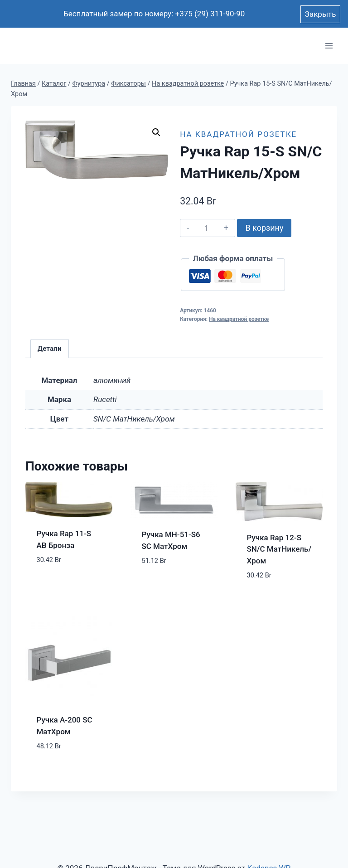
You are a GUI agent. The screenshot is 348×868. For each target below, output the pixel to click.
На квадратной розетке (238, 134)
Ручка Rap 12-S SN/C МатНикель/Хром (279, 549)
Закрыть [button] (321, 14)
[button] (156, 132)
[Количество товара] (206, 228)
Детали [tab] (50, 349)
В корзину (264, 228)
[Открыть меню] (329, 46)
